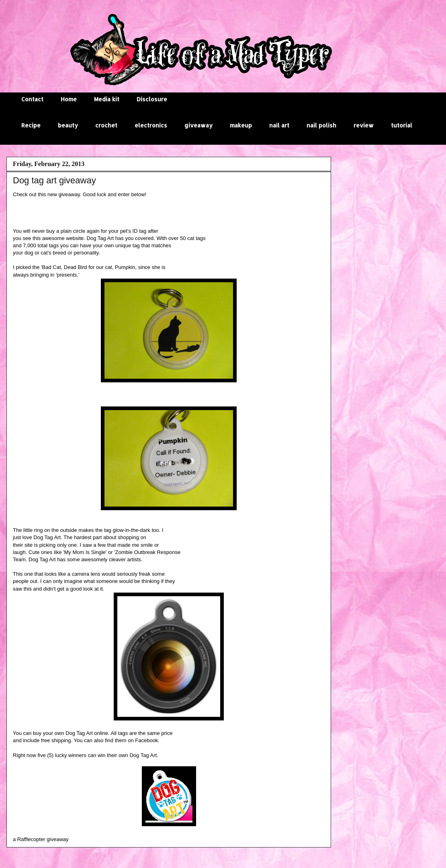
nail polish (321, 125)
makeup (241, 125)
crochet (106, 125)
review (364, 125)
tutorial (402, 125)
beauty (68, 125)
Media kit (107, 99)
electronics (151, 125)
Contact (32, 99)
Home (69, 99)
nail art (279, 125)
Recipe (31, 125)
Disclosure (152, 99)
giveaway (198, 125)
